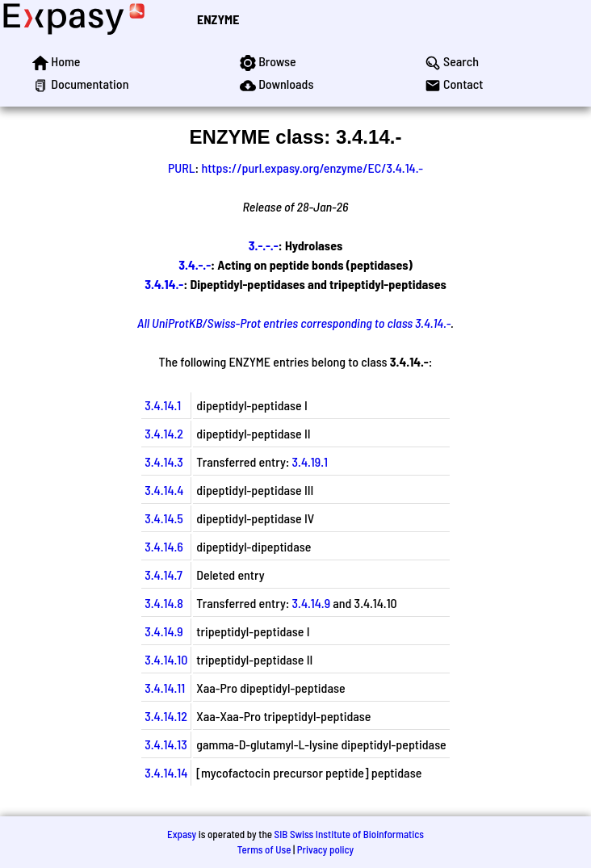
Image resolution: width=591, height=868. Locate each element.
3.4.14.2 (164, 433)
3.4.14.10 (166, 659)
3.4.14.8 (164, 603)
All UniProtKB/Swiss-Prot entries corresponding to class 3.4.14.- (294, 323)
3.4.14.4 (164, 490)
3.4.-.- (195, 264)
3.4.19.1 (310, 461)
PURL (182, 168)
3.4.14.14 (166, 772)
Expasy (182, 834)
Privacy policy (325, 849)
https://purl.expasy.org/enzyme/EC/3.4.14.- (312, 168)
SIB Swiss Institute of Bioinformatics (349, 834)
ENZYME (218, 19)
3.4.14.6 (164, 546)
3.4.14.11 (165, 688)
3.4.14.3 (164, 461)
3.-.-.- (264, 245)
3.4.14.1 (163, 405)
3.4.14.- (164, 284)
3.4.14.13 (166, 744)
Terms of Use (264, 849)
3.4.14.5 (164, 518)
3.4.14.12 (166, 716)
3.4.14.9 (311, 603)
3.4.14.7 (163, 574)
